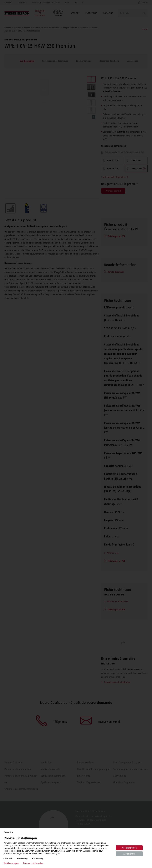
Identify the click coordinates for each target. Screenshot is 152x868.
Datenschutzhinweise (33, 863)
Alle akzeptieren (129, 848)
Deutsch (9, 832)
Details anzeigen (11, 863)
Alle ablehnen (129, 854)
